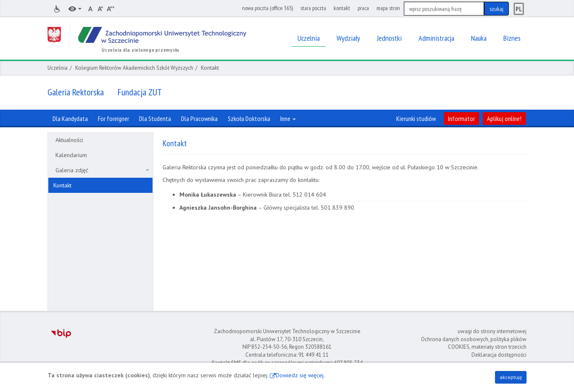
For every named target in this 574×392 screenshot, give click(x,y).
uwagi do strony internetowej (492, 331)
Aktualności (69, 140)
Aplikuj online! (504, 118)
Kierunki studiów (416, 118)
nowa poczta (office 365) (267, 8)
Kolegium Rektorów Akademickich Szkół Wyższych (134, 68)
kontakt (342, 8)
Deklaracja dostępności (499, 355)
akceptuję (511, 377)
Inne (288, 118)
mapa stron (388, 8)
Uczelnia (58, 68)
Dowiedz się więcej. (300, 375)
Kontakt (62, 185)
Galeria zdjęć (102, 170)
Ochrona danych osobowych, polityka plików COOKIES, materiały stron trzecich (474, 343)
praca (363, 8)
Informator (461, 118)
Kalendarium (71, 155)
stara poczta (313, 8)
